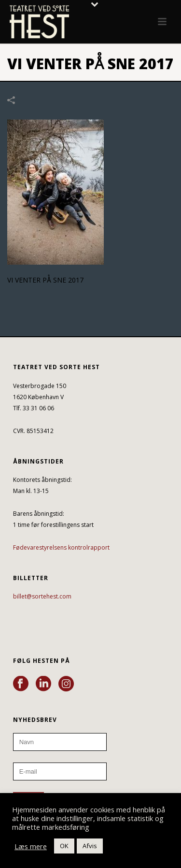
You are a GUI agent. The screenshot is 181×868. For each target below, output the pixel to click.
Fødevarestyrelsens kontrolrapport (61, 547)
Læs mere (31, 846)
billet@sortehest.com (42, 596)
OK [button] (64, 846)
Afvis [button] (90, 846)
